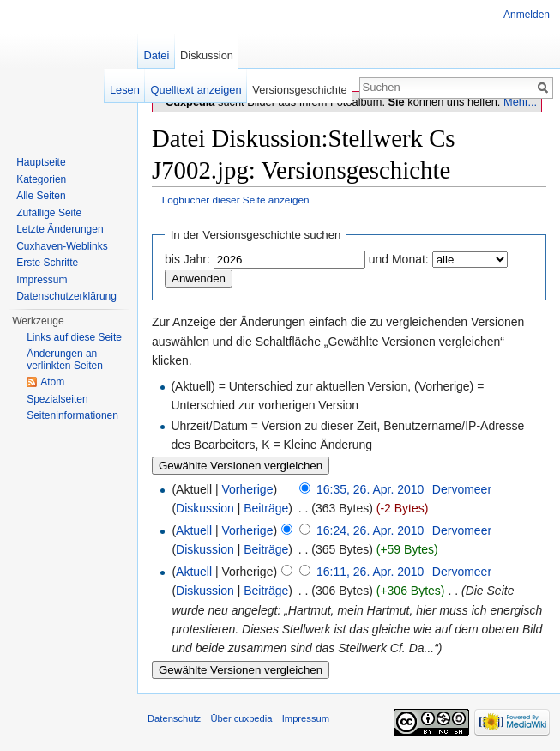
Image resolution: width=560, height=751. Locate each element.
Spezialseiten (57, 399)
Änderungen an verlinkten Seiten (65, 360)
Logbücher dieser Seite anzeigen (236, 200)
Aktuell (194, 530)
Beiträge (266, 508)
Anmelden (527, 15)
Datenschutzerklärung (66, 296)
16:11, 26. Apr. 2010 (370, 572)
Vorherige (248, 489)
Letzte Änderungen (60, 229)
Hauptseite (41, 162)
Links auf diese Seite (74, 337)
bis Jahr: (187, 259)
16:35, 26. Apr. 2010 (370, 489)
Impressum (42, 280)
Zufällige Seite (49, 213)
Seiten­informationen (72, 415)
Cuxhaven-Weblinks (62, 246)
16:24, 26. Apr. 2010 (370, 530)
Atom (52, 382)
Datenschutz (174, 718)
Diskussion (205, 508)
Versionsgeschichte (299, 90)
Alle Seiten (41, 196)
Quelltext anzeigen (196, 90)
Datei (156, 55)
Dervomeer (462, 489)
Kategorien (41, 179)
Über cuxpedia (241, 718)
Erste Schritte (47, 263)
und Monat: (399, 259)
